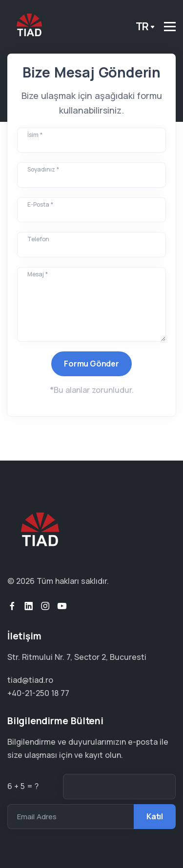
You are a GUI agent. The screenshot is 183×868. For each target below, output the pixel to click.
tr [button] (142, 26)
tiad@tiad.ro (30, 680)
